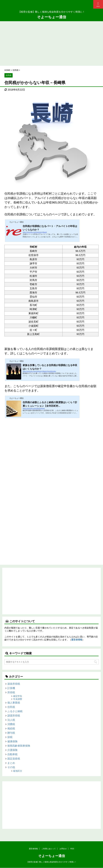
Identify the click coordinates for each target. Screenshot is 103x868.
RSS (72, 849)
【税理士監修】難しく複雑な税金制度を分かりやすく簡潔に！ (52, 862)
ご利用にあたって (49, 849)
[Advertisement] (51, 43)
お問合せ (63, 849)
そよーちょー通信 (52, 17)
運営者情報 (77, 640)
